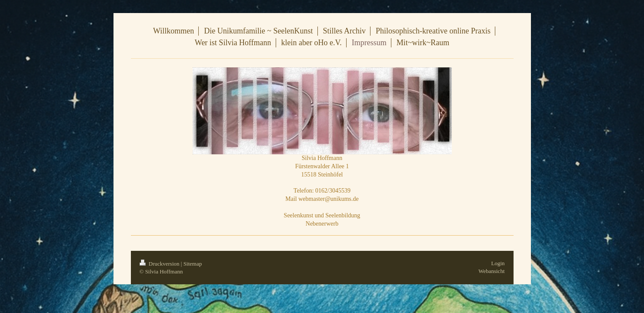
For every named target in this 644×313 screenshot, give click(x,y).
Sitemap (193, 264)
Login (498, 263)
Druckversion (160, 264)
